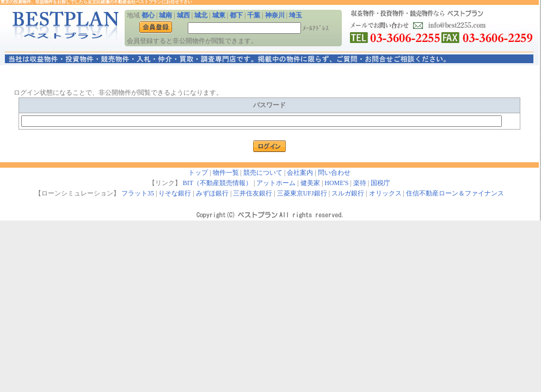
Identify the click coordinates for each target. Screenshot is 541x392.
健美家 (310, 183)
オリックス (385, 193)
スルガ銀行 (348, 193)
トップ (198, 173)
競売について (263, 173)
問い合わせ (334, 173)
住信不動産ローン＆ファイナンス (455, 193)
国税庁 (380, 183)
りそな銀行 (175, 193)
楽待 (360, 183)
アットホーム (276, 183)
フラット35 (138, 193)
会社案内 (300, 173)
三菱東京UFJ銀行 (302, 193)
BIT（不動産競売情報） (217, 183)
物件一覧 (226, 173)
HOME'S (336, 183)
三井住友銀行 (253, 193)
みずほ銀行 (212, 193)
